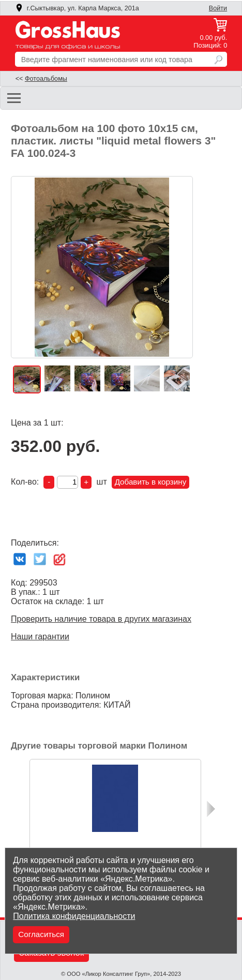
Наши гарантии (40, 637)
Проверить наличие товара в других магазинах (101, 619)
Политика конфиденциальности (74, 916)
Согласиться (41, 934)
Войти (218, 8)
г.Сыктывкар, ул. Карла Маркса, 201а (77, 8)
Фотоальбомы (46, 79)
